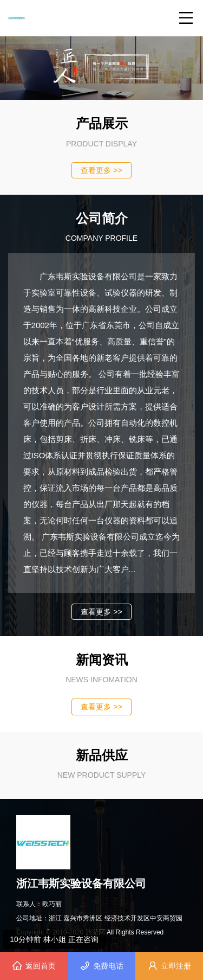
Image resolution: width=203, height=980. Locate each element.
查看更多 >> (101, 170)
